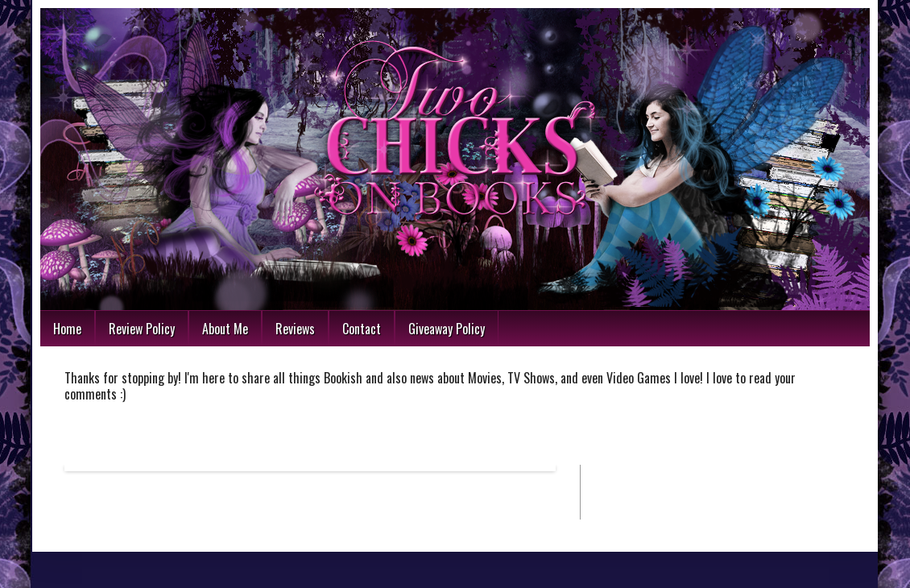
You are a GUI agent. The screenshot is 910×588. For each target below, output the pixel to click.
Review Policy (142, 329)
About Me (225, 329)
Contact (362, 329)
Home (67, 329)
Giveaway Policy (447, 329)
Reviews (295, 329)
